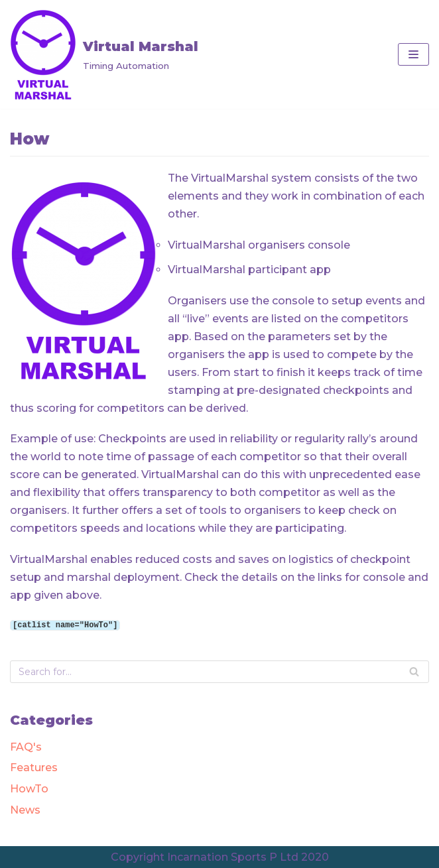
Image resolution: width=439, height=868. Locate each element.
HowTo (29, 788)
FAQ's (26, 746)
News (25, 809)
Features (34, 767)
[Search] (414, 671)
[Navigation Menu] (413, 54)
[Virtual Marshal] (104, 54)
